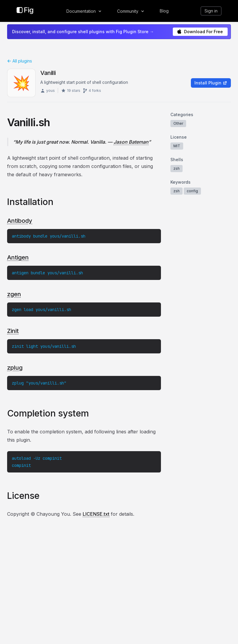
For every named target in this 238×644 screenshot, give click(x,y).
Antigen (18, 257)
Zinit (13, 331)
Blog (164, 11)
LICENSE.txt (96, 514)
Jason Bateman (131, 142)
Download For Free (200, 32)
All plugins (20, 61)
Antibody (20, 221)
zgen (14, 294)
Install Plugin (211, 83)
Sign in (211, 11)
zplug (15, 368)
